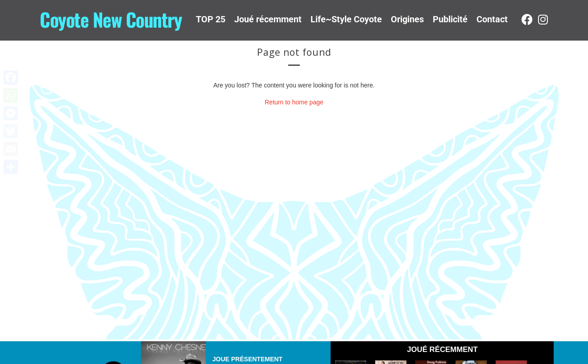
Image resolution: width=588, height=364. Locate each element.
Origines (407, 19)
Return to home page (294, 102)
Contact (492, 19)
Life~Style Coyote (346, 19)
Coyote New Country (111, 19)
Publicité (450, 19)
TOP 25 (211, 19)
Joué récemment (268, 19)
